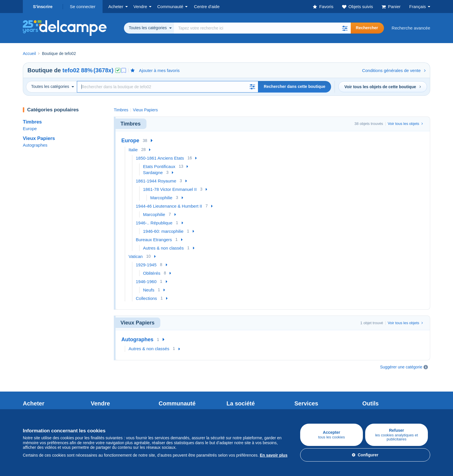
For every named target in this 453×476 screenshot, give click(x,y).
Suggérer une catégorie (401, 367)
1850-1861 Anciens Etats (160, 158)
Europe (30, 129)
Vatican (136, 256)
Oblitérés (152, 273)
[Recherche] (168, 87)
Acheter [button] (116, 7)
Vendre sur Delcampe (112, 398)
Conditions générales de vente (394, 70)
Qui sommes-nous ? (246, 398)
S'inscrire (43, 7)
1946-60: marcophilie (163, 231)
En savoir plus (274, 455)
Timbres (32, 122)
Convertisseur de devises (387, 398)
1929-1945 (146, 265)
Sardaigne (153, 172)
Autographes (35, 145)
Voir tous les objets (405, 124)
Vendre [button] (140, 7)
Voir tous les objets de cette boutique (383, 87)
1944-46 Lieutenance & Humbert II (169, 206)
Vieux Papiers (39, 138)
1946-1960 (146, 282)
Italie (133, 150)
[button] (345, 28)
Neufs (149, 290)
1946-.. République (154, 223)
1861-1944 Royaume (156, 181)
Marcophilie (161, 198)
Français (417, 7)
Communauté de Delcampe (185, 398)
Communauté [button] (170, 7)
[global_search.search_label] (262, 28)
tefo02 (71, 70)
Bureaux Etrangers (154, 240)
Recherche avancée (411, 28)
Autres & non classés (163, 248)
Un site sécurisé (310, 398)
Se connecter (83, 7)
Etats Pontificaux (159, 166)
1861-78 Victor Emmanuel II (170, 189)
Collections (146, 298)
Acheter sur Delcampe (44, 398)
